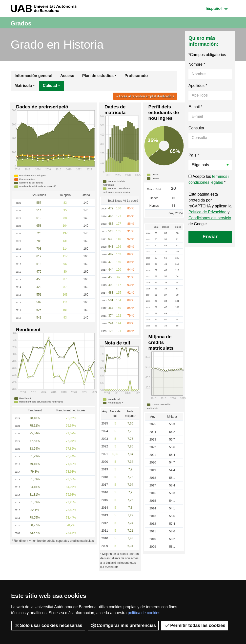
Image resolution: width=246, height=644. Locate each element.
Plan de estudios (98, 76)
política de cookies (144, 613)
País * (194, 155)
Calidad (50, 86)
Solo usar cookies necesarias (48, 625)
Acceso (67, 76)
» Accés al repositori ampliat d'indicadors (142, 96)
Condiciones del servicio (210, 218)
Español (221, 8)
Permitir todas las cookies (195, 625)
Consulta (196, 128)
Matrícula (23, 86)
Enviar (210, 237)
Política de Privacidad (207, 212)
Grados (24, 23)
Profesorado (136, 76)
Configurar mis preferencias (123, 625)
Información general (33, 76)
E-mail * (195, 107)
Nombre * (197, 64)
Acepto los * (209, 179)
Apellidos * (198, 86)
